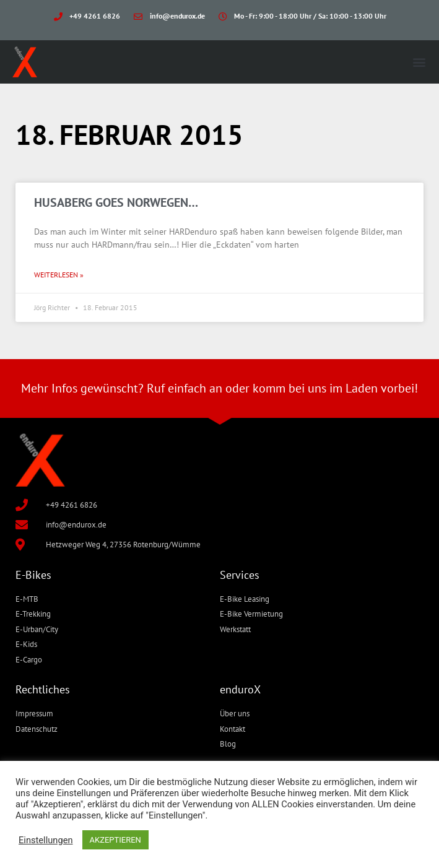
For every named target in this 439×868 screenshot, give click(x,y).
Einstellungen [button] (46, 840)
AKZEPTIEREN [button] (115, 840)
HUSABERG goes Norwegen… (116, 202)
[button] (419, 62)
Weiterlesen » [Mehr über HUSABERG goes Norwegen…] (59, 275)
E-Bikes (33, 575)
